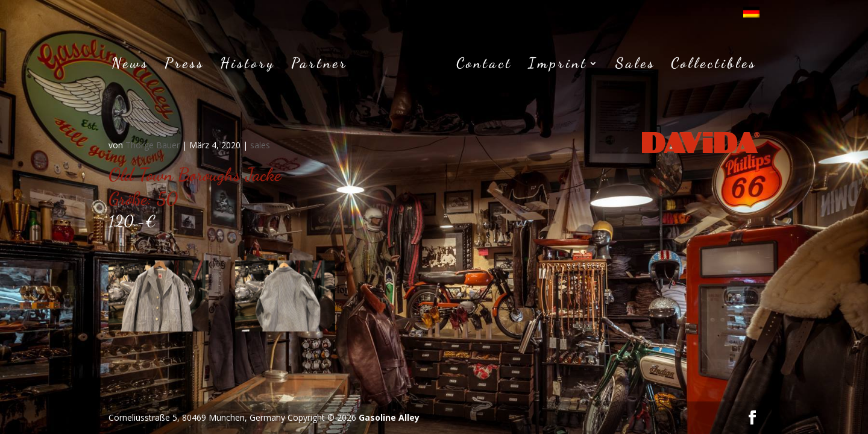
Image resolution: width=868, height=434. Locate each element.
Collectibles (714, 65)
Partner (319, 65)
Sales (635, 65)
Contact (484, 65)
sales (260, 145)
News (130, 65)
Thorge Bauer (153, 145)
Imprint (558, 65)
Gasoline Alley (389, 417)
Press (184, 65)
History (248, 65)
